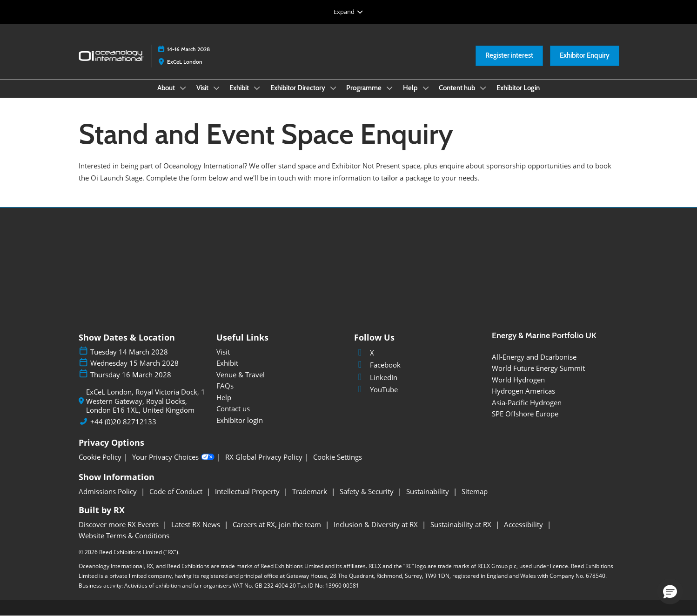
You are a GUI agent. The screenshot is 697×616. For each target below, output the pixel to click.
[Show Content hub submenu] (483, 88)
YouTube (376, 389)
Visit (203, 88)
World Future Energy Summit (538, 368)
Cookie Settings (338, 457)
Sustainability (429, 491)
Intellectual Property (248, 491)
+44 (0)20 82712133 (123, 422)
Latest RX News (197, 524)
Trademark (311, 491)
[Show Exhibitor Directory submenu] (333, 88)
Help (411, 88)
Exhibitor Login (518, 88)
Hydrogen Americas (523, 391)
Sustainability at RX (462, 524)
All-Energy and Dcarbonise (534, 357)
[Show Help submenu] (426, 88)
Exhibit (240, 88)
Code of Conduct (177, 491)
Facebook (377, 365)
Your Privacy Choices (173, 457)
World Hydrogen (518, 380)
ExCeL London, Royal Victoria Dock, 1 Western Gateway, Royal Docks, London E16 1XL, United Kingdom (146, 401)
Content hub (458, 88)
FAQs (225, 386)
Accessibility (524, 524)
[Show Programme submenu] (389, 88)
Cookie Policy (100, 457)
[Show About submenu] (183, 88)
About (167, 88)
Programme (365, 88)
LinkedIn (376, 377)
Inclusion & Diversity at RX (377, 524)
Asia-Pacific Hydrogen (527, 402)
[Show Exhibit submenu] (257, 88)
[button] (509, 56)
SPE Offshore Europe (525, 414)
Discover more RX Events (120, 524)
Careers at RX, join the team (278, 524)
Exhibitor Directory (298, 88)
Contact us (233, 408)
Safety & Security (368, 491)
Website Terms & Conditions (124, 536)
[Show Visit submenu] (216, 88)
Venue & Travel (241, 375)
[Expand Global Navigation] (348, 12)
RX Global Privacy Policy (264, 457)
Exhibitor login (240, 420)
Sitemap (475, 491)
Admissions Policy (109, 491)
